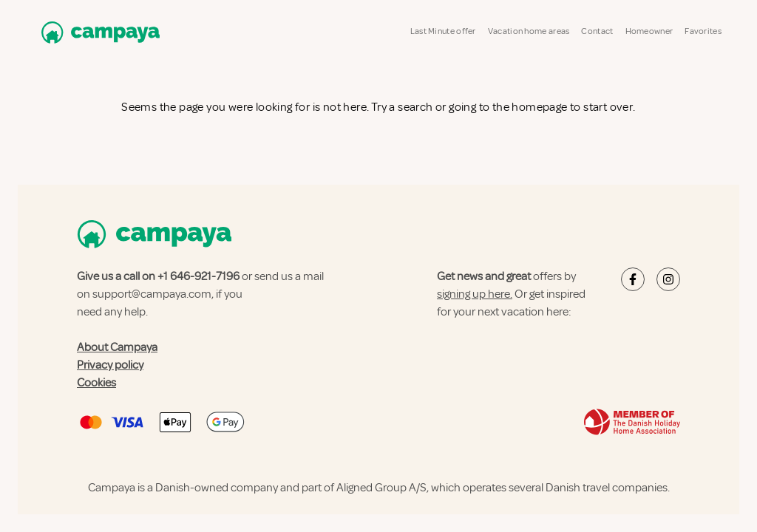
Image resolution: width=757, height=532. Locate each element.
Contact (597, 31)
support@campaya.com (152, 294)
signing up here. (475, 294)
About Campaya (117, 347)
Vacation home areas (529, 31)
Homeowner (649, 31)
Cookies (96, 383)
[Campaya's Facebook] (633, 279)
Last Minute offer (443, 31)
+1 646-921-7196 (198, 276)
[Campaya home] (98, 32)
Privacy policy (110, 365)
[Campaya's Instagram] (668, 279)
